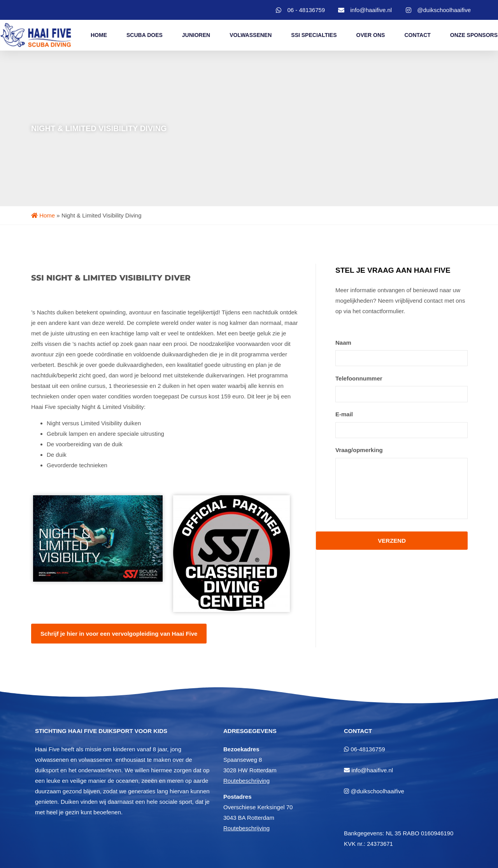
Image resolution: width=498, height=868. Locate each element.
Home (99, 35)
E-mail (344, 414)
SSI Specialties (314, 35)
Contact (417, 35)
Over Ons (371, 35)
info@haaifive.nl (372, 770)
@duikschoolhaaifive (377, 791)
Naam (343, 343)
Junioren (196, 35)
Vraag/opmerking (359, 449)
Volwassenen (251, 35)
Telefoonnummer (359, 378)
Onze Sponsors (474, 35)
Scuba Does (145, 35)
